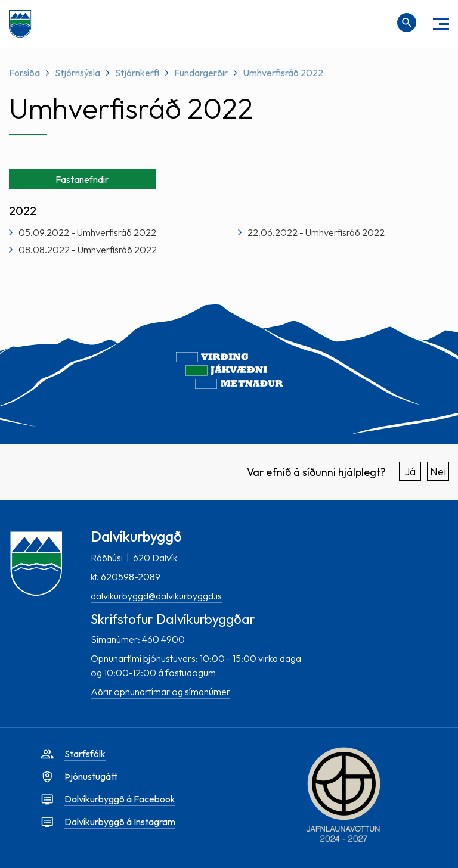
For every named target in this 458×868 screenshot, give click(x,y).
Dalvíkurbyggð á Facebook (120, 799)
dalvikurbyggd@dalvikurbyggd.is (156, 596)
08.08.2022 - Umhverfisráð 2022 (88, 250)
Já (410, 472)
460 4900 (163, 639)
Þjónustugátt (91, 776)
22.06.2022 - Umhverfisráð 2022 (316, 232)
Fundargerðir (201, 73)
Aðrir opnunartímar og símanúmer (160, 692)
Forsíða (24, 73)
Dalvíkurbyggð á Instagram (120, 822)
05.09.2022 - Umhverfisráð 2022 (87, 232)
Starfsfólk (85, 754)
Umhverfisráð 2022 (283, 73)
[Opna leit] (407, 23)
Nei (438, 472)
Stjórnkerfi (137, 73)
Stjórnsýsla (78, 73)
